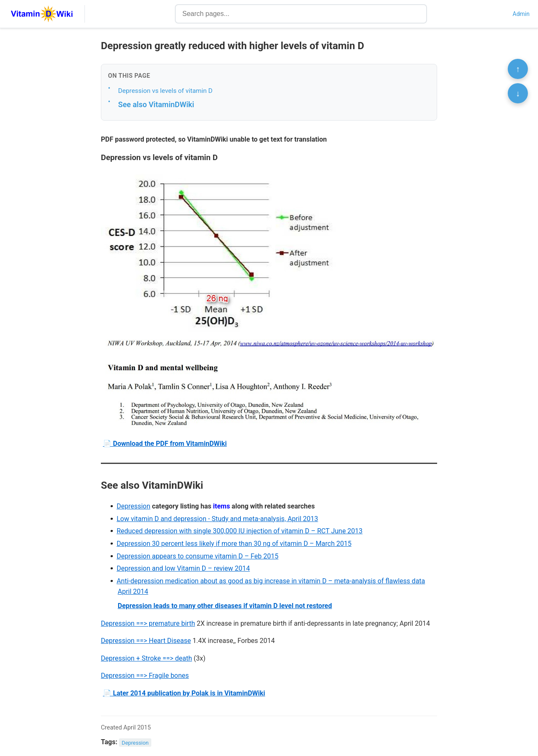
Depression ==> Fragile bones (145, 676)
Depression (133, 506)
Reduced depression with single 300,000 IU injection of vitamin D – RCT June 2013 (239, 531)
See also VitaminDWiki (156, 104)
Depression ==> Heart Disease (146, 641)
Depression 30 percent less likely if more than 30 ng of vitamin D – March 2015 (234, 544)
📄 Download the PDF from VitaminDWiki (165, 444)
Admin (521, 14)
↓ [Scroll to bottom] (518, 93)
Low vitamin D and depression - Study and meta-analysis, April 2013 (217, 519)
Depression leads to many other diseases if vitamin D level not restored (225, 606)
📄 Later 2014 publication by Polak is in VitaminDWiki (184, 693)
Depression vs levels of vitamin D (165, 91)
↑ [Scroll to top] (518, 69)
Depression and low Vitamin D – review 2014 (183, 568)
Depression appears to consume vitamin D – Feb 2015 (197, 556)
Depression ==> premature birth (148, 623)
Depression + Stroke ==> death (146, 658)
